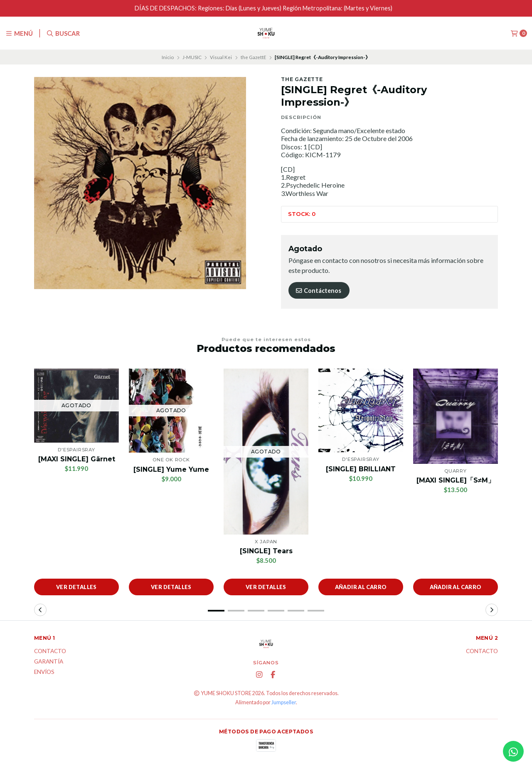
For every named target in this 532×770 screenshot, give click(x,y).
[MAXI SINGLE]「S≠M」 (456, 480)
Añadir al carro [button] (361, 587)
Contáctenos (318, 291)
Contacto (50, 651)
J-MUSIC (192, 57)
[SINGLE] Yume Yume (171, 469)
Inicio (168, 57)
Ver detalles (76, 587)
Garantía (49, 662)
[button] (216, 611)
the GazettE (254, 57)
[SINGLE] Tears (266, 551)
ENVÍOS (44, 672)
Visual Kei (221, 57)
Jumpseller (284, 702)
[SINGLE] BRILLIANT (361, 469)
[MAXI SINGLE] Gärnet (77, 459)
